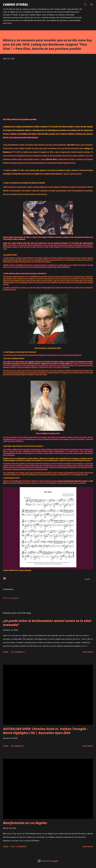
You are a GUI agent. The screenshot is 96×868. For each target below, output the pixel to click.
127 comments (18, 652)
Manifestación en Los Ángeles (25, 823)
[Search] (85, 5)
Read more (88, 652)
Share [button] (87, 579)
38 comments (17, 746)
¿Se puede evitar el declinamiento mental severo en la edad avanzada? (47, 623)
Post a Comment (11, 598)
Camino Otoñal (16, 4)
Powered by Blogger (48, 861)
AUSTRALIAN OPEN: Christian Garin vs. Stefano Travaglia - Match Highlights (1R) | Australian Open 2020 (45, 731)
